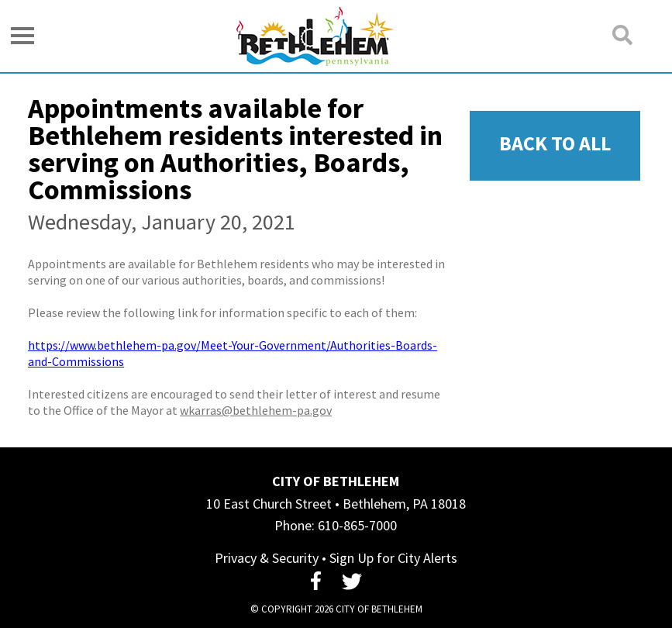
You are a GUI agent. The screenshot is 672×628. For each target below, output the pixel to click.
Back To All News (555, 155)
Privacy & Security (267, 558)
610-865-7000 (357, 525)
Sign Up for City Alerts (393, 558)
